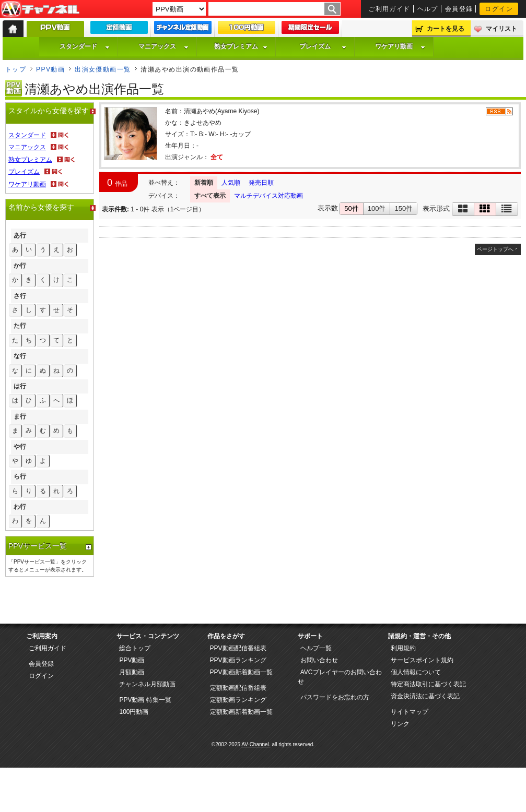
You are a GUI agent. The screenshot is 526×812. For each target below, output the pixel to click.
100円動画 (134, 712)
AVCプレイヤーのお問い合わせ (340, 677)
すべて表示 (210, 196)
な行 (20, 356)
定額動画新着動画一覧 (241, 712)
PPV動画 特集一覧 (145, 700)
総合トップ (135, 648)
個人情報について (416, 672)
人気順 (231, 183)
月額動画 (132, 672)
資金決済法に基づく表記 (425, 696)
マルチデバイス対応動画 (268, 196)
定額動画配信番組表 (238, 688)
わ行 (20, 507)
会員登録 (459, 9)
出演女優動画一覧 (103, 69)
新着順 (204, 183)
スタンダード (85, 46)
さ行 (20, 296)
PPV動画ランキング (238, 660)
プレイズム (323, 46)
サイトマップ (410, 712)
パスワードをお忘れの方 (335, 697)
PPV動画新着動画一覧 (241, 672)
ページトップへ (495, 249)
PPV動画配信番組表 (238, 648)
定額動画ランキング (238, 700)
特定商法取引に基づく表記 (428, 684)
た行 (20, 326)
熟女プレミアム (241, 46)
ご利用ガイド (389, 9)
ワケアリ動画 (400, 46)
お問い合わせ (319, 660)
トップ (16, 69)
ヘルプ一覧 (316, 648)
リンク (400, 724)
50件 (351, 208)
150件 (404, 208)
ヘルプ (428, 9)
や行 (20, 447)
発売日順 (261, 183)
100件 (377, 208)
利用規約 (403, 648)
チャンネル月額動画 (147, 684)
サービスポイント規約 (422, 660)
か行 (20, 266)
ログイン (499, 9)
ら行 (20, 476)
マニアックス (163, 46)
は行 (20, 386)
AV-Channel (40, 9)
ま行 (20, 416)
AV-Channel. (256, 744)
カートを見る (446, 29)
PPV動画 (50, 69)
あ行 (20, 235)
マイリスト (501, 29)
